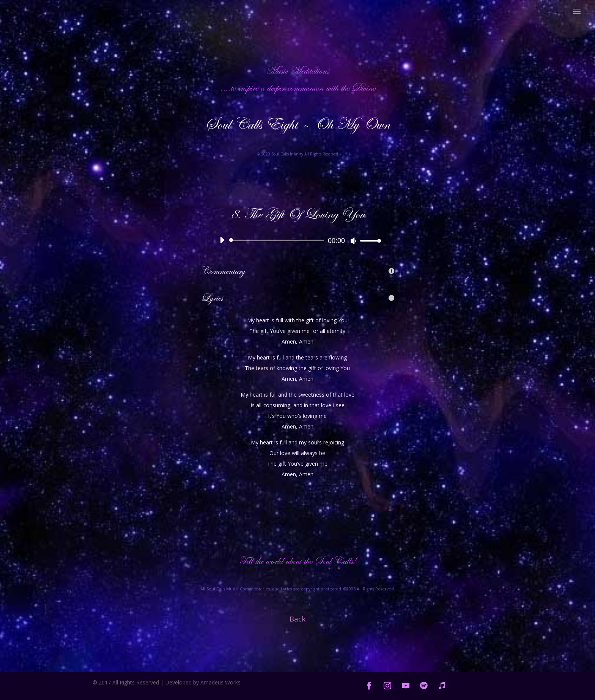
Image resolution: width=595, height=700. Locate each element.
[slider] (278, 240)
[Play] (222, 240)
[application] (297, 240)
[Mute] (353, 241)
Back (297, 619)
